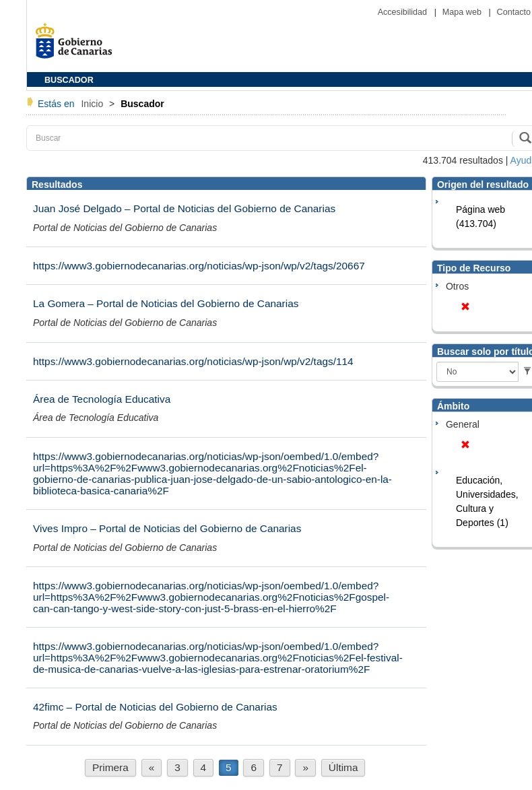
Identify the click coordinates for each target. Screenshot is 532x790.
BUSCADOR (69, 80)
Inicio (93, 104)
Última (343, 767)
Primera (110, 767)
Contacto (514, 12)
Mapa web (463, 12)
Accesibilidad (404, 12)
